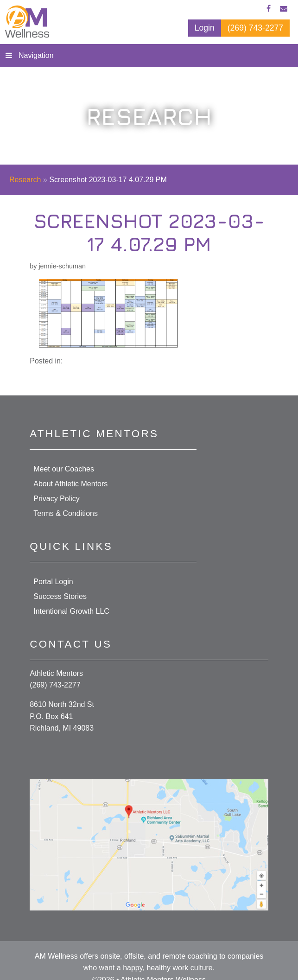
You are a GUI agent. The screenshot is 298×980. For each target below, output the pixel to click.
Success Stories (60, 596)
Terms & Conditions (66, 513)
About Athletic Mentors (70, 484)
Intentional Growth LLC (71, 611)
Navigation (36, 55)
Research (25, 180)
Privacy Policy (57, 499)
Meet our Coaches (64, 469)
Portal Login (53, 582)
